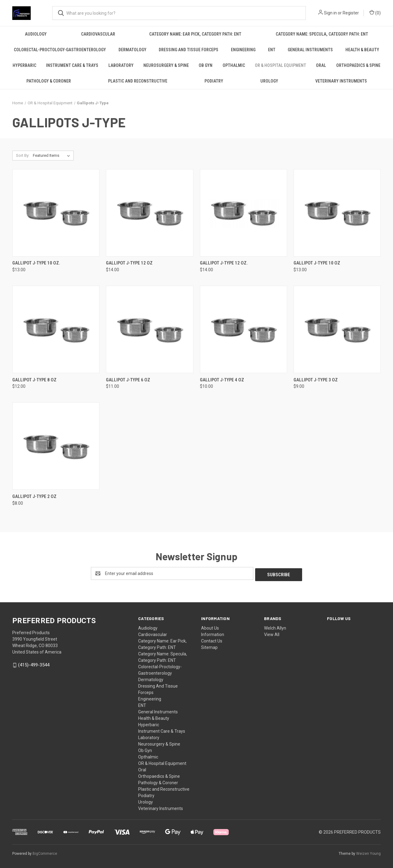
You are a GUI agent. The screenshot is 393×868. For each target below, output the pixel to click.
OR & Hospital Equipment (280, 65)
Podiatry (214, 81)
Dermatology (132, 50)
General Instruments (310, 50)
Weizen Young (368, 852)
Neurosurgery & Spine (166, 65)
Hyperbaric (24, 65)
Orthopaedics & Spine (358, 65)
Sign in (330, 13)
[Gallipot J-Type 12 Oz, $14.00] (150, 213)
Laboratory (121, 65)
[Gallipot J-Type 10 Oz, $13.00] (337, 213)
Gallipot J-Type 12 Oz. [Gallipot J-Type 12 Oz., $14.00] (224, 263)
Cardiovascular (98, 34)
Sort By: (23, 155)
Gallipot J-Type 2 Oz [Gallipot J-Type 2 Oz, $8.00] (34, 496)
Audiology (36, 34)
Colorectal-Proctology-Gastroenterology (60, 50)
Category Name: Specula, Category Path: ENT (322, 34)
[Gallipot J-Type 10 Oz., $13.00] (56, 213)
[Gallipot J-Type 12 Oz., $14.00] (243, 213)
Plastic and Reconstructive (138, 81)
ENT (272, 50)
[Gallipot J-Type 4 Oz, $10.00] (243, 329)
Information (213, 633)
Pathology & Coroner (49, 81)
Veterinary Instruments (341, 81)
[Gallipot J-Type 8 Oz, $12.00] (56, 329)
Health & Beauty (362, 50)
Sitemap (209, 646)
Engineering (243, 50)
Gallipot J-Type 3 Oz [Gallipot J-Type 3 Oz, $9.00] (316, 380)
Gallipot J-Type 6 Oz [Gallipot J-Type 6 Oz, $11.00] (128, 380)
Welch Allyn (275, 627)
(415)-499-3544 (34, 664)
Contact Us (212, 640)
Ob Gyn (206, 65)
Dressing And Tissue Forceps (189, 50)
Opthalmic (234, 65)
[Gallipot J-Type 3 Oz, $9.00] (337, 329)
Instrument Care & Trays (72, 65)
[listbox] (53, 156)
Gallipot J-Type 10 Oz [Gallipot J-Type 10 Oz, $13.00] (317, 263)
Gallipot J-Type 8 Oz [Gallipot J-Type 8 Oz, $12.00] (34, 380)
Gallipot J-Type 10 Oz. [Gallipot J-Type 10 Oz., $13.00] (36, 263)
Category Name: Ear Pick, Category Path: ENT (195, 34)
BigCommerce (45, 852)
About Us (210, 627)
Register (351, 13)
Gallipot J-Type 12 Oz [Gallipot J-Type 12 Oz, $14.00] (129, 263)
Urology (269, 81)
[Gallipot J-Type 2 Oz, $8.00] (56, 446)
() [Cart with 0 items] (375, 13)
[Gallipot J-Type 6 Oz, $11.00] (150, 329)
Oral (321, 65)
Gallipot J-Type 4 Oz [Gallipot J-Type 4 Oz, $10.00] (222, 380)
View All (272, 633)
